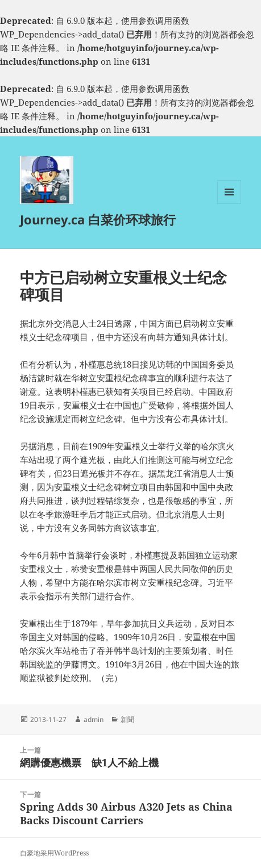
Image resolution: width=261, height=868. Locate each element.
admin (94, 719)
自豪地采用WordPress (54, 853)
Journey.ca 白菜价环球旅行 (98, 219)
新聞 (127, 719)
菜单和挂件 (229, 204)
